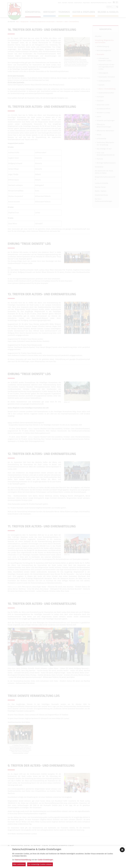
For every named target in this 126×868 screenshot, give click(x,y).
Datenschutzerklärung (23, 860)
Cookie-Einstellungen (45, 860)
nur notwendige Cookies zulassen (40, 864)
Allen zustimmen (19, 864)
